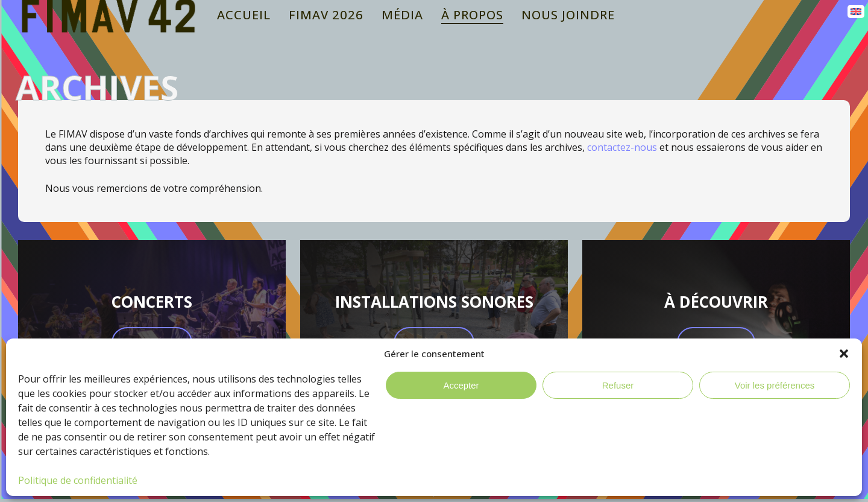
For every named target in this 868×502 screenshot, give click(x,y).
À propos (472, 14)
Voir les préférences (775, 385)
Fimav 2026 (326, 14)
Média (402, 14)
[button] (844, 354)
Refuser (618, 385)
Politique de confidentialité (78, 480)
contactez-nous (622, 147)
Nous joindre (568, 14)
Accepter (461, 385)
